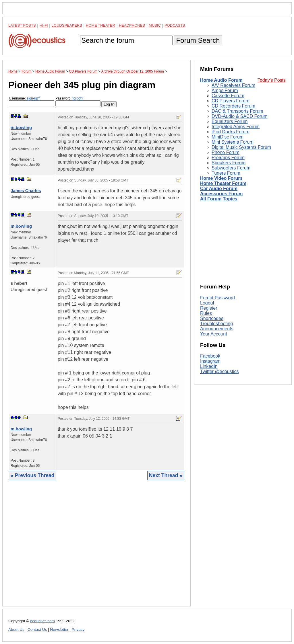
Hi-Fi (44, 25)
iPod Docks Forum (231, 132)
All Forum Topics (219, 199)
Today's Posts (272, 80)
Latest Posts (22, 25)
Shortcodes (212, 318)
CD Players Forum (231, 101)
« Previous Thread (33, 475)
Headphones (132, 25)
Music (155, 25)
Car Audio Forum (219, 189)
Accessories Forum (222, 194)
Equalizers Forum (230, 121)
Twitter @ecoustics (219, 371)
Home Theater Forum (223, 183)
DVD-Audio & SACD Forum (240, 116)
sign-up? (33, 98)
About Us (16, 630)
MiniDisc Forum (228, 137)
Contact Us (37, 630)
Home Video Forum (221, 178)
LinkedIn (209, 366)
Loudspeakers (67, 25)
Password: (78, 101)
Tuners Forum (226, 173)
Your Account (214, 334)
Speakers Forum (229, 163)
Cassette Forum (228, 96)
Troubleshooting (216, 324)
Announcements (217, 329)
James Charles (26, 191)
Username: (31, 101)
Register (209, 308)
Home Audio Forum (221, 80)
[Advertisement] (96, 548)
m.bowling (21, 127)
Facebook (210, 356)
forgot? (78, 98)
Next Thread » (166, 475)
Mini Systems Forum (233, 142)
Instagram (210, 361)
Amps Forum (225, 90)
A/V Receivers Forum (233, 85)
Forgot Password (217, 298)
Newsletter (59, 630)
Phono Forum (226, 152)
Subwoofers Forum (231, 168)
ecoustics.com (42, 621)
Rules (206, 313)
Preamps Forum (228, 158)
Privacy (78, 630)
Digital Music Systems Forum (241, 147)
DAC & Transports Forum (237, 111)
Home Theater (100, 25)
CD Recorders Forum (233, 106)
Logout (207, 303)
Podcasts (175, 25)
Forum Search (198, 40)
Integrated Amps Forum (236, 127)
